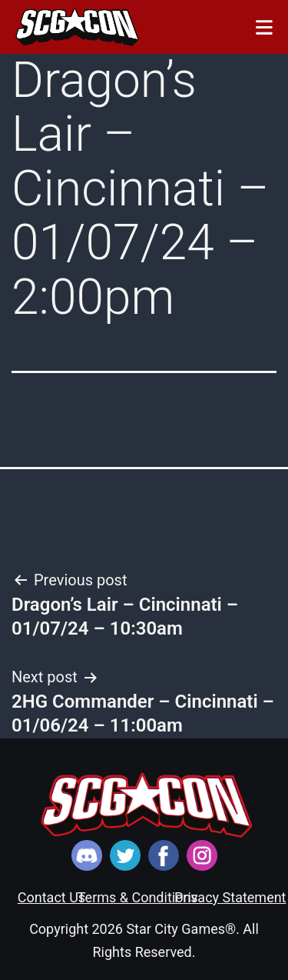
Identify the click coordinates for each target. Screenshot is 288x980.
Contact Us (51, 897)
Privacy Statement (230, 897)
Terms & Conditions (138, 897)
